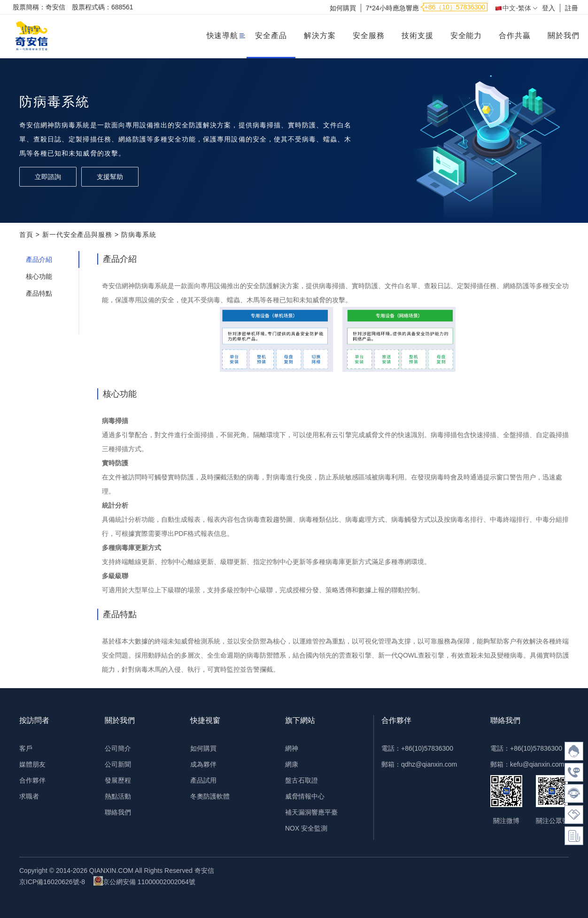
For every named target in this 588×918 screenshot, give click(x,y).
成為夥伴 (203, 764)
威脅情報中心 (305, 796)
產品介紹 (39, 259)
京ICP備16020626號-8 (52, 882)
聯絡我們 (118, 812)
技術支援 (418, 35)
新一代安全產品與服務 (77, 235)
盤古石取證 (302, 780)
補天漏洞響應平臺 (311, 812)
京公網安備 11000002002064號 (144, 881)
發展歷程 (118, 780)
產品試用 (203, 780)
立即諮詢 (48, 177)
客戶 (26, 748)
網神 (292, 748)
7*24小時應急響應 (392, 8)
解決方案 (320, 35)
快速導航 (223, 35)
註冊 (572, 8)
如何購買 (343, 8)
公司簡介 (118, 748)
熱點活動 (118, 796)
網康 (292, 764)
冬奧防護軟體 (210, 796)
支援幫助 (110, 177)
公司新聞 (118, 764)
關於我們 (564, 35)
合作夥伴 (32, 780)
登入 (549, 8)
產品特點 (39, 293)
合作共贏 (515, 35)
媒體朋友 (32, 764)
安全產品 (271, 35)
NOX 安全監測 (306, 828)
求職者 (29, 796)
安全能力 (466, 35)
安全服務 (369, 35)
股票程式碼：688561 (103, 7)
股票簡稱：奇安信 (39, 7)
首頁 (26, 235)
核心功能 (39, 276)
